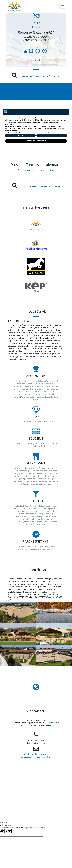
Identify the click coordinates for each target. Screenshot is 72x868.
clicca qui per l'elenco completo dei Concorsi (40, 76)
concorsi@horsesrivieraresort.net (39, 170)
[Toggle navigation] (63, 6)
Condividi (36, 60)
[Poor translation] (8, 831)
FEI (51, 725)
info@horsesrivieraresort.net (36, 754)
